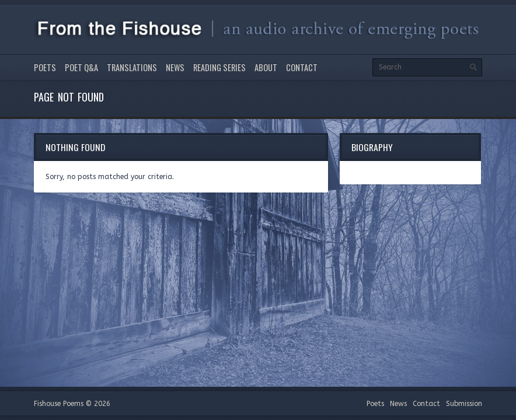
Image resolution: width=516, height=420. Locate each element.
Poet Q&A (81, 67)
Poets (45, 67)
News (175, 67)
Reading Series (219, 67)
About (266, 67)
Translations (132, 67)
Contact (302, 67)
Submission (464, 404)
